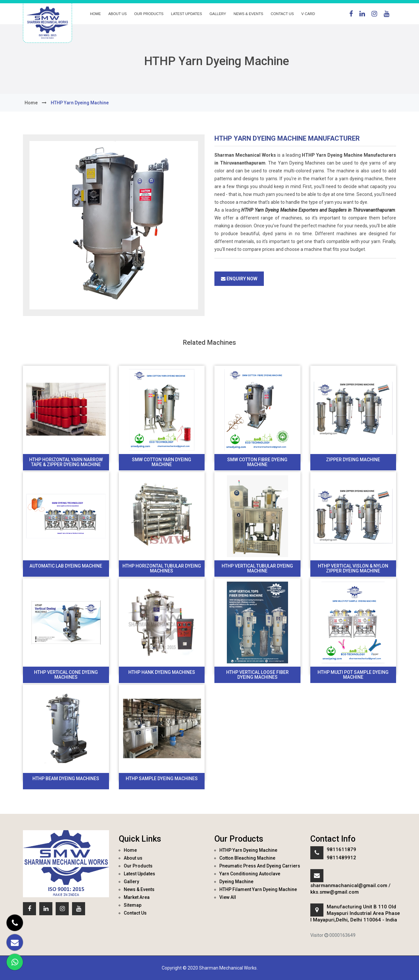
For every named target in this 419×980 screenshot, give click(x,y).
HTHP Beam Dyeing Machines (66, 779)
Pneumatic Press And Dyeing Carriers (260, 866)
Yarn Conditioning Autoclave (250, 874)
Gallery (218, 14)
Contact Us (282, 14)
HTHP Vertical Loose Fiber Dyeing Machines (257, 675)
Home (95, 14)
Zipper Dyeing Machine (353, 460)
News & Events (248, 14)
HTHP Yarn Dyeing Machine (248, 850)
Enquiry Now (239, 279)
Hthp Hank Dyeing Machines (162, 672)
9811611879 (341, 849)
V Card (308, 14)
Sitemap (133, 905)
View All (228, 897)
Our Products (149, 14)
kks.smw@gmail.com (335, 892)
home (31, 103)
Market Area (137, 897)
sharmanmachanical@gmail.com (349, 885)
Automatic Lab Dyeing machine (66, 566)
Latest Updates (186, 14)
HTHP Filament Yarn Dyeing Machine (258, 889)
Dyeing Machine (236, 882)
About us (118, 14)
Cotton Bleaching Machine (247, 858)
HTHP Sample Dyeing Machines (162, 779)
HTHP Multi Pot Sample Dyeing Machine (353, 675)
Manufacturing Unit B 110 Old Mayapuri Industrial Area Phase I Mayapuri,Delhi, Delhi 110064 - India (355, 913)
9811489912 (341, 858)
